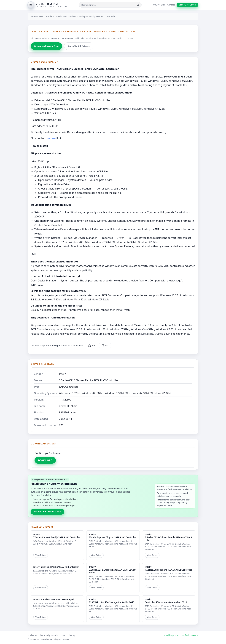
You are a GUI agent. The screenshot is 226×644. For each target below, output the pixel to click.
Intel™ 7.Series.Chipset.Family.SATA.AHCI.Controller (57, 536)
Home (34, 16)
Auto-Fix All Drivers (79, 46)
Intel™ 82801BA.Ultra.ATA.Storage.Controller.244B (112, 601)
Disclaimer (32, 635)
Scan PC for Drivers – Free (47, 512)
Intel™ (63, 374)
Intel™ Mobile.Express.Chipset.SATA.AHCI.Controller (113, 536)
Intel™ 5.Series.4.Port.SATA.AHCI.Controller (56, 567)
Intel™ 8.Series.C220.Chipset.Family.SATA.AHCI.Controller (168, 537)
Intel (59, 16)
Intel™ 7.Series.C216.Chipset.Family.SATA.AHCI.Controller (113, 570)
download (51, 138)
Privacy (42, 635)
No (105, 346)
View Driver (41, 555)
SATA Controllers (46, 16)
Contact (171, 5)
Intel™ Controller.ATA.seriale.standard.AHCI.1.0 (166, 601)
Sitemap (72, 635)
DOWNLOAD (45, 460)
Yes (92, 346)
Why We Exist (159, 5)
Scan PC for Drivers (187, 5)
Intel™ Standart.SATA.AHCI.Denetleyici (54, 599)
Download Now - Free (46, 46)
